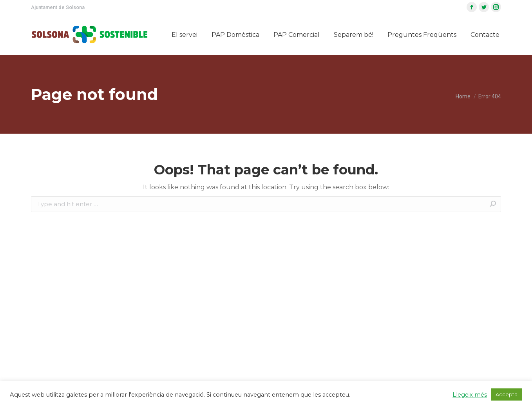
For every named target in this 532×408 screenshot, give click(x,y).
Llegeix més (470, 395)
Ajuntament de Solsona (58, 7)
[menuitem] (185, 35)
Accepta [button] (507, 394)
